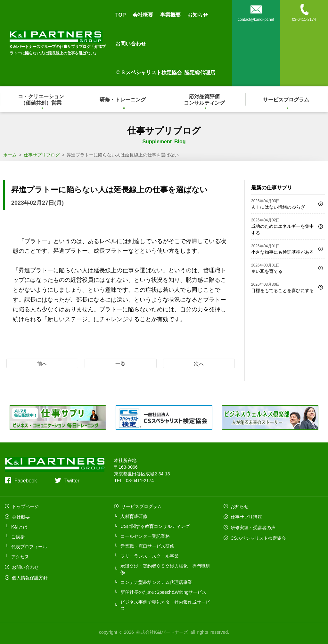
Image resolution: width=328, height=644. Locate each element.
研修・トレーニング (123, 99)
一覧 (120, 363)
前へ (42, 363)
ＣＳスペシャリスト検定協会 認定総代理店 (165, 72)
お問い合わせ (131, 43)
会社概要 (143, 14)
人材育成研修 (134, 515)
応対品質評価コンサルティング (205, 99)
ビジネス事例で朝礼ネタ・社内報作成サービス (165, 604)
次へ (199, 363)
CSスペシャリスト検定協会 (258, 535)
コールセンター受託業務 (145, 535)
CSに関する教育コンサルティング (155, 525)
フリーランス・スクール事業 (150, 555)
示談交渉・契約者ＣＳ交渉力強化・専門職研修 (165, 568)
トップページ (25, 505)
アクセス (20, 555)
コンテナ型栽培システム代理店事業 (156, 581)
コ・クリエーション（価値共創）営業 (42, 99)
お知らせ (198, 14)
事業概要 (170, 14)
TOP (121, 14)
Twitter (72, 480)
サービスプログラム (287, 99)
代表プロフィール (29, 545)
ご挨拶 (18, 535)
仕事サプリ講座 (246, 515)
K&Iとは (19, 525)
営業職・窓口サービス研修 (147, 545)
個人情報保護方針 (29, 575)
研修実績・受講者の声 (252, 525)
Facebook (26, 480)
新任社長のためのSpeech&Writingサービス (163, 591)
